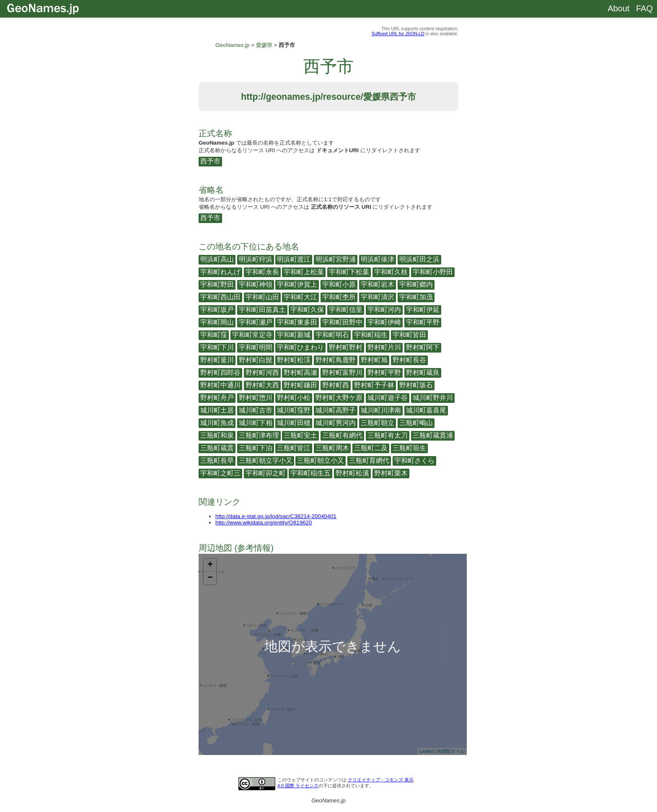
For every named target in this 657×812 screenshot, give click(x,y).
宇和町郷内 (416, 284)
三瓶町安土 (300, 435)
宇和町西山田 (220, 297)
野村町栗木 (391, 473)
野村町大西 (262, 385)
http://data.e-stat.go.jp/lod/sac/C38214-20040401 (276, 516)
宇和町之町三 (220, 473)
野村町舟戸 (217, 398)
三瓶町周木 (332, 448)
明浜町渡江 (294, 259)
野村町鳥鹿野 (336, 360)
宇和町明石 (332, 335)
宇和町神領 (256, 284)
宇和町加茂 (416, 297)
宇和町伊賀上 (297, 284)
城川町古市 (256, 410)
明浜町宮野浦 (336, 259)
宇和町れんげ (220, 272)
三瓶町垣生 (409, 448)
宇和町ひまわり (300, 347)
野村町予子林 (374, 385)
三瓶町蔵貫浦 (433, 435)
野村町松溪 (352, 473)
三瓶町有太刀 (388, 435)
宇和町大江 (300, 297)
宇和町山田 (262, 297)
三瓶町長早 (217, 460)
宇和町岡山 (217, 322)
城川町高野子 (336, 410)
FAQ (644, 8)
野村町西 (336, 385)
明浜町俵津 (378, 259)
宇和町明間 (256, 347)
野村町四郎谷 (220, 372)
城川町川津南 (381, 410)
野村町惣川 (256, 398)
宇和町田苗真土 (262, 310)
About (618, 8)
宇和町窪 (214, 335)
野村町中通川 (220, 385)
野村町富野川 (342, 372)
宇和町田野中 (342, 322)
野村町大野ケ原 (339, 398)
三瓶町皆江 (294, 448)
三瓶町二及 (371, 448)
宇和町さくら (414, 460)
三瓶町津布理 (259, 435)
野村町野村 (346, 347)
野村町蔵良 (423, 372)
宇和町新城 (294, 335)
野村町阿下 (423, 347)
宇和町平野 (423, 322)
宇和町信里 (346, 310)
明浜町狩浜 (256, 259)
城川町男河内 (336, 423)
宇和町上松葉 (304, 272)
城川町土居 (217, 410)
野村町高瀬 (300, 372)
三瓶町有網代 (342, 435)
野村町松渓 (294, 360)
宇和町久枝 (391, 272)
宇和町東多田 (297, 322)
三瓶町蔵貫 (217, 448)
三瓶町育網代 (369, 460)
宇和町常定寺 (252, 335)
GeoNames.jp (233, 45)
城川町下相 (256, 423)
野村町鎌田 (300, 385)
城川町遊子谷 (388, 398)
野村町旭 (374, 360)
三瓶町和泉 (217, 435)
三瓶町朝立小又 (321, 460)
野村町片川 (384, 347)
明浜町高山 (217, 259)
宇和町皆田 (409, 335)
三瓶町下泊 (256, 448)
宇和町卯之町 (266, 473)
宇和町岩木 (378, 284)
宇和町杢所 (339, 297)
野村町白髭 (256, 360)
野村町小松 (294, 398)
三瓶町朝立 (378, 423)
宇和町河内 (384, 310)
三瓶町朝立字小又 (266, 460)
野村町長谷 (409, 360)
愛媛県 (264, 45)
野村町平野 (384, 372)
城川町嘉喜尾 (426, 410)
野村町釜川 (217, 360)
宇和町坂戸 (217, 310)
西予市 (210, 161)
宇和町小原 (339, 284)
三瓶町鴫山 (416, 423)
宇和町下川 (217, 347)
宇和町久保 (307, 310)
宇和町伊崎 (384, 322)
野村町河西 (262, 372)
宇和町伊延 (423, 310)
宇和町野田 (217, 284)
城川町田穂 (294, 423)
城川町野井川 (433, 398)
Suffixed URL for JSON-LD (398, 34)
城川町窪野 (294, 410)
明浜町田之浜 (419, 259)
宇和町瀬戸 (256, 322)
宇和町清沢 (378, 297)
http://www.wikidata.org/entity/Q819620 (264, 523)
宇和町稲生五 (310, 473)
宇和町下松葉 (349, 272)
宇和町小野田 (433, 272)
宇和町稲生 (371, 335)
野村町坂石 (416, 385)
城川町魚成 (217, 423)
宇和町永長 (262, 272)
